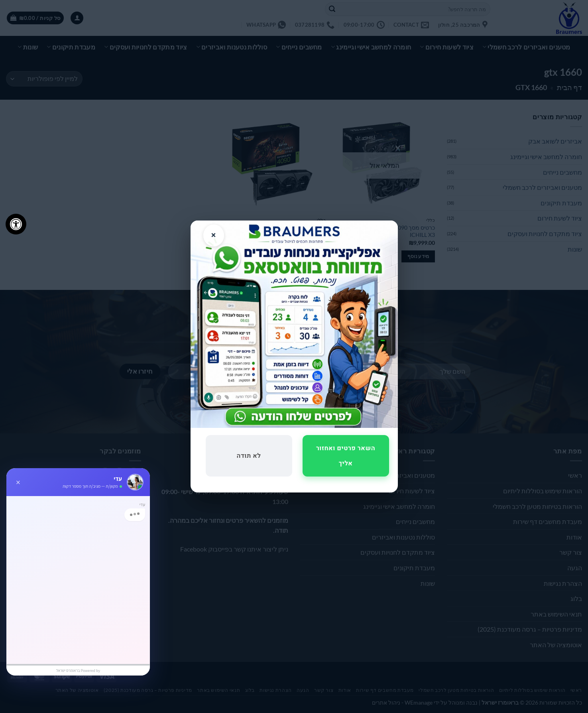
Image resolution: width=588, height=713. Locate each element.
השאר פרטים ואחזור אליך (346, 456)
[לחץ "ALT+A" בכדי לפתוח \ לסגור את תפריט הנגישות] (16, 224)
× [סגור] (213, 235)
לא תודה (249, 456)
